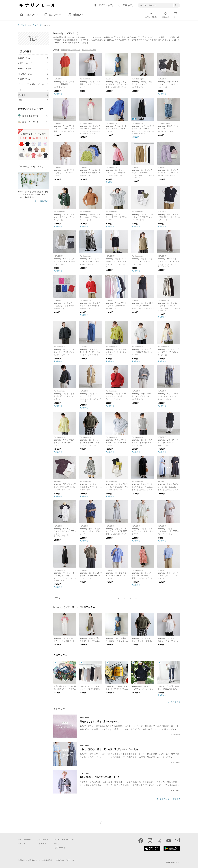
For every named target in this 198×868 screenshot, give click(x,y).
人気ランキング (25, 63)
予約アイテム (24, 79)
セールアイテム (25, 69)
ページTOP (101, 823)
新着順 (64, 50)
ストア (21, 90)
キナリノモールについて (65, 840)
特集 (20, 100)
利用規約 (32, 860)
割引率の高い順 (89, 50)
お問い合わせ (60, 848)
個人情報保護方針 (45, 860)
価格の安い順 (74, 50)
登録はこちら (43, 201)
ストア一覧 (42, 844)
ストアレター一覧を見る (170, 799)
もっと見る (176, 702)
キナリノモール (24, 25)
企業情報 (21, 860)
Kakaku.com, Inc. (174, 862)
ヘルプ (57, 844)
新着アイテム (24, 58)
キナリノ (22, 844)
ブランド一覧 (36, 25)
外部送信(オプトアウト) (65, 860)
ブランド (22, 95)
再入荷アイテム (25, 74)
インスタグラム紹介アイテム (31, 84)
